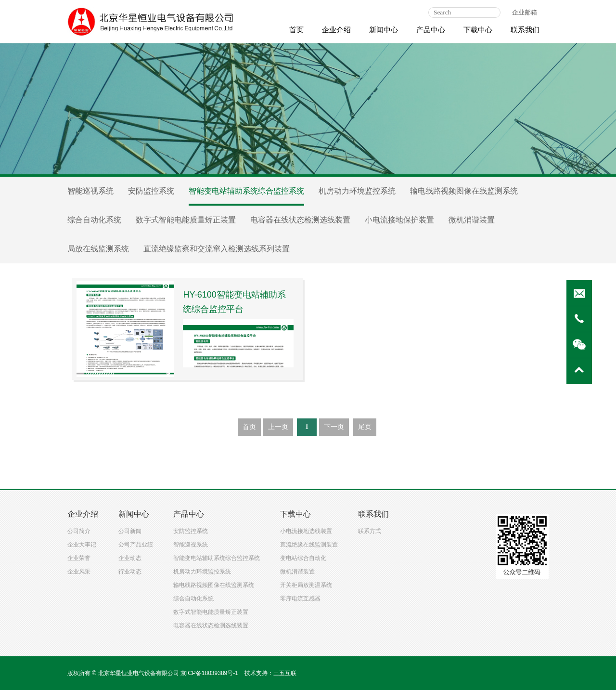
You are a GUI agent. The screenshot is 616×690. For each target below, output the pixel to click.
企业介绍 (336, 30)
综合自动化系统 (94, 220)
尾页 (365, 427)
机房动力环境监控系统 (357, 191)
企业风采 (79, 572)
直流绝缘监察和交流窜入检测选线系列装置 (217, 249)
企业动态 (130, 558)
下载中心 (478, 30)
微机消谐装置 (472, 220)
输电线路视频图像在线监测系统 (464, 191)
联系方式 (370, 531)
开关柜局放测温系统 (306, 585)
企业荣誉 (79, 558)
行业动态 (130, 572)
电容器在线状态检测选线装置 (300, 220)
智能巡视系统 (90, 191)
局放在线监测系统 (98, 249)
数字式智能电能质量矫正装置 (186, 220)
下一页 (334, 427)
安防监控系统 (151, 191)
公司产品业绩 (136, 545)
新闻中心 (384, 30)
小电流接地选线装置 (306, 531)
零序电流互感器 (300, 599)
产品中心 (431, 30)
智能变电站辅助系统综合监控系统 (246, 191)
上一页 (278, 427)
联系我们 (525, 30)
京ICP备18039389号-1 (209, 673)
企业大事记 (82, 545)
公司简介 (79, 531)
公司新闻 (130, 531)
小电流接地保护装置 (399, 220)
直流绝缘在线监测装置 (309, 545)
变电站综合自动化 (303, 558)
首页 (296, 30)
